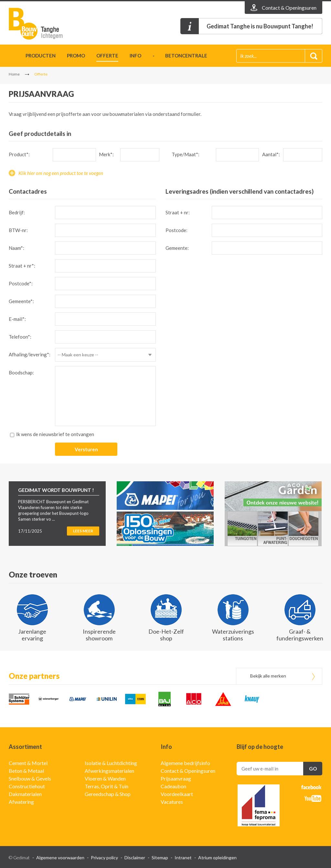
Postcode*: (21, 283)
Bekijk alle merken (268, 676)
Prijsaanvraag (176, 778)
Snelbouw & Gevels (30, 778)
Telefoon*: (20, 337)
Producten (41, 56)
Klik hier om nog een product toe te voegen (61, 173)
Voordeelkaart (177, 794)
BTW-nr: (18, 230)
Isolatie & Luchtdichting (111, 763)
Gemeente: (177, 248)
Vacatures (172, 802)
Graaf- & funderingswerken (300, 635)
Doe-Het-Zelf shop (166, 635)
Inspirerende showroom (99, 635)
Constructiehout (27, 786)
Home (11, 57)
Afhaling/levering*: (30, 354)
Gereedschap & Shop (108, 794)
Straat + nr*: (22, 266)
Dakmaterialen (25, 794)
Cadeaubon (173, 786)
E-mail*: (17, 319)
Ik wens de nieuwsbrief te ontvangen (55, 434)
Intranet (183, 858)
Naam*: (16, 248)
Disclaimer (135, 858)
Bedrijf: (17, 212)
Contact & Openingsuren (188, 771)
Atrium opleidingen (217, 858)
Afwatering (21, 802)
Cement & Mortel (28, 763)
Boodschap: (21, 373)
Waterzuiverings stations (233, 635)
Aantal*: (271, 154)
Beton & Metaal (26, 771)
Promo (76, 56)
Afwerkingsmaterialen (109, 771)
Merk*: (106, 154)
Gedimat (46, 24)
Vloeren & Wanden (105, 778)
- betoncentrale (180, 56)
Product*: (19, 154)
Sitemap (160, 858)
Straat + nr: (178, 212)
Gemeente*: (21, 301)
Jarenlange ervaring (32, 635)
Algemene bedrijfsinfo (185, 763)
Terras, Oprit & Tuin (107, 786)
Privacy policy (104, 858)
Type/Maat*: (186, 154)
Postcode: (176, 230)
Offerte (107, 56)
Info (135, 56)
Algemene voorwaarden (60, 858)
